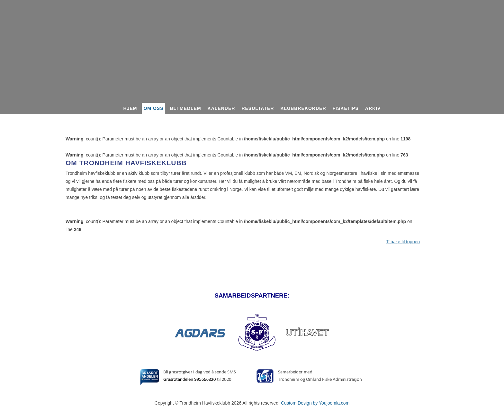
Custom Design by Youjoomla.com (315, 403)
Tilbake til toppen (403, 242)
